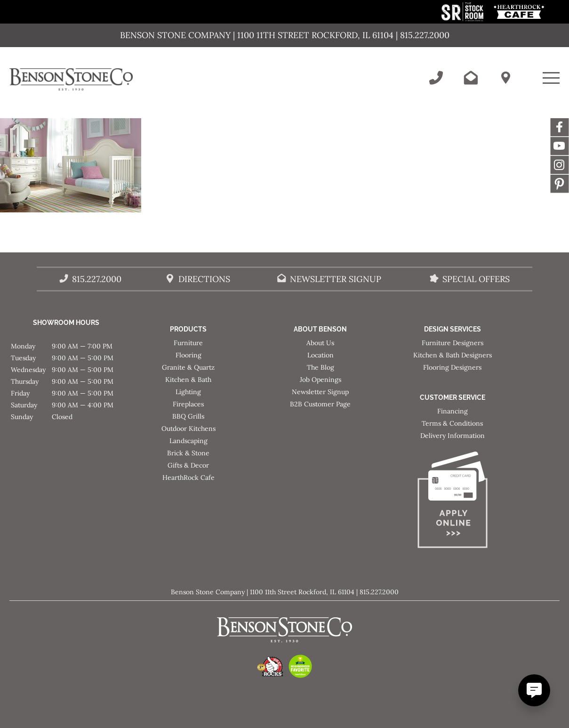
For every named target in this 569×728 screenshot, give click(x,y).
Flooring (188, 355)
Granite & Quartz (188, 367)
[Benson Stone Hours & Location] (505, 78)
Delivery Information (453, 436)
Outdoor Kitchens (188, 429)
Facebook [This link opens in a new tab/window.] (560, 127)
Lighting (188, 392)
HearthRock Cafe (188, 477)
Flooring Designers (452, 367)
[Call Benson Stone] (436, 78)
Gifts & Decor (188, 465)
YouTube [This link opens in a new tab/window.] (560, 146)
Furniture (188, 343)
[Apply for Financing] (453, 502)
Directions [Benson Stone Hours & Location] (204, 279)
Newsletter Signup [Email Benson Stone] (336, 279)
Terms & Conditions (452, 423)
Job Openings (321, 380)
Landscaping (188, 441)
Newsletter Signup (320, 392)
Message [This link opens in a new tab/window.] (560, 184)
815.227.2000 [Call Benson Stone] (97, 279)
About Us (320, 343)
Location (321, 355)
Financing (453, 411)
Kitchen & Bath (188, 380)
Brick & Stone (188, 453)
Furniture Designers (453, 343)
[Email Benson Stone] (471, 78)
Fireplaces (188, 404)
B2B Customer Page (320, 404)
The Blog (321, 367)
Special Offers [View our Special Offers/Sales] (476, 279)
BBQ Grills (188, 416)
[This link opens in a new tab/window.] (463, 19)
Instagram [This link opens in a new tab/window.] (560, 165)
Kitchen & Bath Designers (453, 355)
